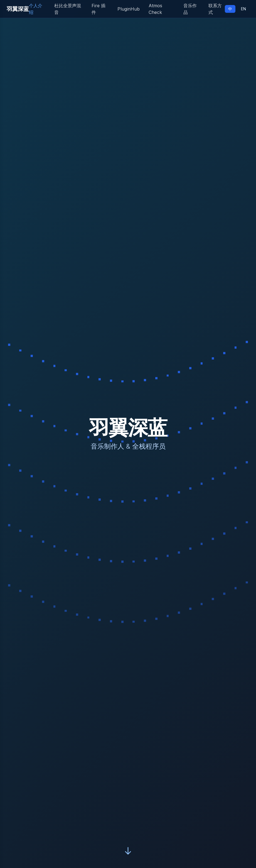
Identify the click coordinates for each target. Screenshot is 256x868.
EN (243, 9)
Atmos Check (155, 9)
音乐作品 (190, 9)
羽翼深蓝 (18, 9)
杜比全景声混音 (68, 9)
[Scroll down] (128, 850)
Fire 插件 (99, 9)
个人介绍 (36, 9)
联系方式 (215, 9)
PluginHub (129, 9)
